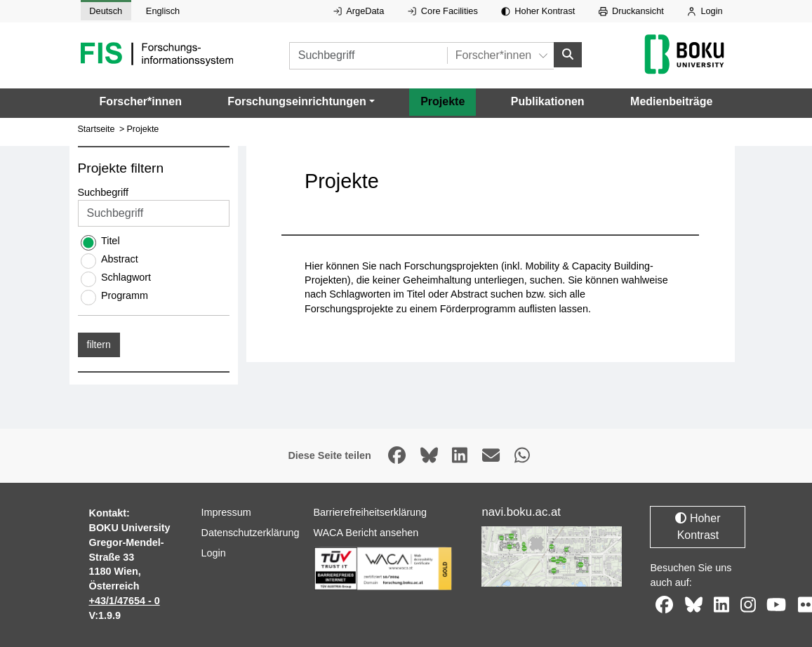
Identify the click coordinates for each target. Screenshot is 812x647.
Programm (125, 295)
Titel (111, 240)
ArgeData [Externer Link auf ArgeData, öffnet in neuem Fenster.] (359, 11)
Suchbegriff (104, 192)
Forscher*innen (141, 101)
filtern (99, 344)
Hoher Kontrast (538, 11)
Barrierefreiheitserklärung (370, 512)
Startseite (96, 129)
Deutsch (106, 11)
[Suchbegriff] (368, 55)
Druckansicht (631, 11)
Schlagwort (126, 276)
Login (705, 11)
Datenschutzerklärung (250, 533)
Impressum (226, 512)
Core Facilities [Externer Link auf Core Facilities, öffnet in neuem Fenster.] (443, 11)
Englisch (163, 11)
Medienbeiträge (671, 101)
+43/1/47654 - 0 (125, 601)
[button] (301, 102)
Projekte (442, 101)
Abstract (120, 258)
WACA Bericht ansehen (366, 533)
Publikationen (548, 101)
